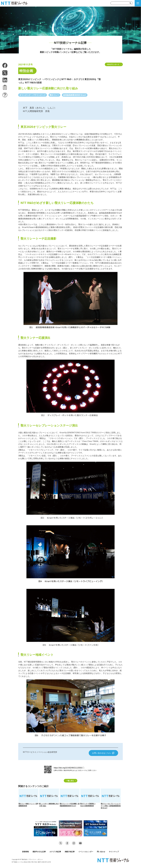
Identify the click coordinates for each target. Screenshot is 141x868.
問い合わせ (101, 852)
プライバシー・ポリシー (36, 859)
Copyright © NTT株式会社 (20, 859)
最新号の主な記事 (39, 852)
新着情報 (25, 852)
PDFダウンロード (113, 64)
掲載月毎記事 (70, 852)
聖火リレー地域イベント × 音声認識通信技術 (28, 798)
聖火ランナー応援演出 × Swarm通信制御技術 (90, 798)
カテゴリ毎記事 (55, 852)
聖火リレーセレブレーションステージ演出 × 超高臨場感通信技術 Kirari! (111, 799)
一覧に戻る (70, 781)
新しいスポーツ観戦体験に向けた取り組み (49, 798)
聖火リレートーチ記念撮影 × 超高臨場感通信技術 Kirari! (70, 798)
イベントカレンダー (86, 852)
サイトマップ (114, 852)
